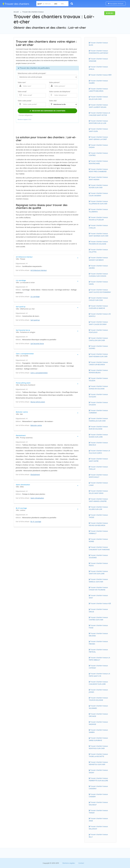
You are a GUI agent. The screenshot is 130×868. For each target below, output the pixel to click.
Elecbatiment (35, 475)
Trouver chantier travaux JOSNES (98, 691)
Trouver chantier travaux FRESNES (98, 643)
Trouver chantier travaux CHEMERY (98, 795)
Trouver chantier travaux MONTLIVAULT (98, 476)
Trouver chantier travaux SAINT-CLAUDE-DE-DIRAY (98, 323)
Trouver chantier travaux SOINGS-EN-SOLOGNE (98, 387)
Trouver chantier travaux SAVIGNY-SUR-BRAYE (98, 259)
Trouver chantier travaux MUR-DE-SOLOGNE (98, 428)
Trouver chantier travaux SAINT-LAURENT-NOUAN (98, 106)
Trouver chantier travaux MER (101, 75)
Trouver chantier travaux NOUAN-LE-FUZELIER (98, 219)
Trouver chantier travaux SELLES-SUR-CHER (98, 98)
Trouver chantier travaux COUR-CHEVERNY (98, 194)
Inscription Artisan (116, 4)
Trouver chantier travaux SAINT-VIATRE (98, 460)
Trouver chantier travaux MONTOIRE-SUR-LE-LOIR (98, 122)
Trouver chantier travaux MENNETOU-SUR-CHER (98, 763)
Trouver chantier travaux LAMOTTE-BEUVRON (98, 90)
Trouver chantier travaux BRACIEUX (98, 444)
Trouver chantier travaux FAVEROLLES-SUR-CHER (98, 420)
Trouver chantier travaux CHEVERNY (98, 787)
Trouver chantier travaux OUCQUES (98, 396)
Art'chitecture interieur (39, 270)
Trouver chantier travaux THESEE (98, 516)
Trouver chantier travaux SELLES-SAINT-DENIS (98, 492)
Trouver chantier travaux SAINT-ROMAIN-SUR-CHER (98, 355)
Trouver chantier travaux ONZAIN (98, 146)
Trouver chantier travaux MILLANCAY (98, 828)
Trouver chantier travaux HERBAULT (98, 532)
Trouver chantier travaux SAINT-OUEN (98, 130)
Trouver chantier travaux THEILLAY (98, 468)
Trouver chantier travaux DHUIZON (98, 404)
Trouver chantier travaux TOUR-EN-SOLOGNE (98, 699)
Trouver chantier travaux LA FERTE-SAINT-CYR (99, 675)
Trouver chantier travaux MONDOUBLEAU (98, 371)
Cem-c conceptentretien (39, 373)
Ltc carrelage (35, 297)
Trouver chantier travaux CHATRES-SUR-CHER (98, 619)
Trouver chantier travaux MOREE (98, 540)
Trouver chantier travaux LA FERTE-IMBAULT (99, 659)
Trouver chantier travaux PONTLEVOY (98, 331)
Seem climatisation (37, 498)
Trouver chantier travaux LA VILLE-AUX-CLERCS (99, 452)
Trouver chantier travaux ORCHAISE (98, 715)
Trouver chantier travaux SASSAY (98, 771)
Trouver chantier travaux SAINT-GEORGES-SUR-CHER (98, 235)
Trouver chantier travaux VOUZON (98, 379)
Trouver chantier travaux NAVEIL (98, 283)
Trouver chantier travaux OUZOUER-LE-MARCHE (98, 307)
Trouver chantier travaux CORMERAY (98, 412)
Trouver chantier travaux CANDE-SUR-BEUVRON (98, 363)
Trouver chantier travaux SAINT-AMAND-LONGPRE (98, 500)
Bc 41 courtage (36, 522)
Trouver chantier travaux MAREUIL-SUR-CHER (98, 580)
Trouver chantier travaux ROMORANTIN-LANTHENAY (98, 52)
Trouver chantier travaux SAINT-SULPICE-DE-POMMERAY (100, 291)
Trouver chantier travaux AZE (101, 603)
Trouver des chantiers (16, 4)
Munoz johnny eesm (38, 402)
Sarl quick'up (35, 320)
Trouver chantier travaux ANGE (98, 820)
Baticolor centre (36, 425)
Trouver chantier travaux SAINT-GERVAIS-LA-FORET (98, 138)
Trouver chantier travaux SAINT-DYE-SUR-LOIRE (98, 572)
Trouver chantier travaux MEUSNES (98, 635)
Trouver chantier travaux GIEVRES (98, 267)
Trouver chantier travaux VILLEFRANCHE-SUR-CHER (98, 202)
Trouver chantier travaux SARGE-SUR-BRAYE (98, 739)
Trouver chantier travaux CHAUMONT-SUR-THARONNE (99, 548)
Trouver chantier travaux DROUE (98, 610)
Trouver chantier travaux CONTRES (98, 154)
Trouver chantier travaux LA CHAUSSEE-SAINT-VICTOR (99, 114)
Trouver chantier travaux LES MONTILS (100, 315)
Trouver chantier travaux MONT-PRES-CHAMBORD (98, 170)
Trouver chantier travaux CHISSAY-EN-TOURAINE (98, 589)
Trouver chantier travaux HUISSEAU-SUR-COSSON (98, 275)
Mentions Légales (69, 863)
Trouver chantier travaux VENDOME (98, 60)
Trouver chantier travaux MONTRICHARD (98, 162)
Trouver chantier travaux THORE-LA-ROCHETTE (98, 755)
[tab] (47, 258)
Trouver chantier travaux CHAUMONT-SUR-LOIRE (98, 683)
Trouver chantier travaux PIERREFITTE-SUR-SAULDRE (98, 779)
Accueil (16, 12)
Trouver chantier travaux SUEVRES (98, 347)
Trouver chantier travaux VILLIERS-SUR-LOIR (98, 508)
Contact (81, 863)
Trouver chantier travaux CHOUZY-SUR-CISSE (98, 299)
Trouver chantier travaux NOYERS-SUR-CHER (98, 186)
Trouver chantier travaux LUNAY (98, 484)
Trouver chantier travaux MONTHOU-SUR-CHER (98, 747)
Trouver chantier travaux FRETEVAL (98, 651)
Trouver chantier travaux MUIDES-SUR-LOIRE (98, 436)
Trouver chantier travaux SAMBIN (98, 731)
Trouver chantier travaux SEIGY (98, 597)
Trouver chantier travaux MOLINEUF (98, 803)
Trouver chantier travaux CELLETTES (98, 251)
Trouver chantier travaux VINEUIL (98, 68)
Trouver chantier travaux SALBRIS (98, 82)
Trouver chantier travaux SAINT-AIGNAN (98, 178)
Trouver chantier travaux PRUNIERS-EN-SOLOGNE (98, 243)
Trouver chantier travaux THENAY (98, 812)
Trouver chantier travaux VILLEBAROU (98, 210)
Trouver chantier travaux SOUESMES (98, 556)
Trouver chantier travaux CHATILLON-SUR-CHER (98, 339)
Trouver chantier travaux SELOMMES (98, 707)
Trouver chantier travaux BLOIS (98, 44)
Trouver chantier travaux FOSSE (98, 627)
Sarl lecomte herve (37, 344)
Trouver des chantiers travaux (33, 12)
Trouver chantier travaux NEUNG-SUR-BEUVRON (98, 524)
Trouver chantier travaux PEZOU (98, 564)
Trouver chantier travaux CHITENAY (98, 667)
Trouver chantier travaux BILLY (98, 836)
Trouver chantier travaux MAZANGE (98, 723)
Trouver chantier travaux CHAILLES (98, 227)
